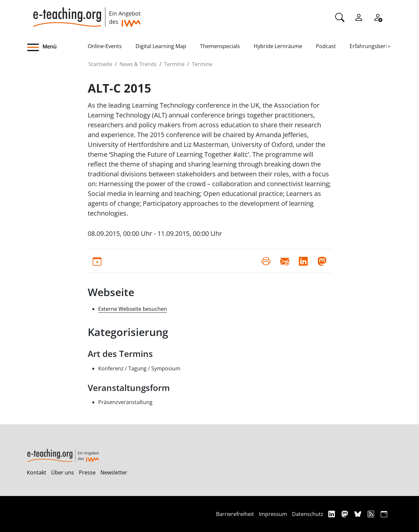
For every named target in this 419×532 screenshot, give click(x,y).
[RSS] (372, 514)
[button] (57, 47)
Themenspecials (220, 46)
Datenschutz (308, 514)
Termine (174, 64)
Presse (87, 472)
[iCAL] (384, 514)
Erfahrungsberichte (374, 46)
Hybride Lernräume (278, 46)
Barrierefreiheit (235, 514)
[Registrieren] (378, 17)
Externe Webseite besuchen (133, 309)
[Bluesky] (359, 514)
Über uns (63, 472)
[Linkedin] (332, 514)
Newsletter (114, 472)
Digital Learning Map (161, 46)
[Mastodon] (346, 514)
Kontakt (36, 472)
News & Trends (138, 64)
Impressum (273, 514)
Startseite (100, 64)
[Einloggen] (359, 17)
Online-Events (105, 46)
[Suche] (340, 17)
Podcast (326, 46)
